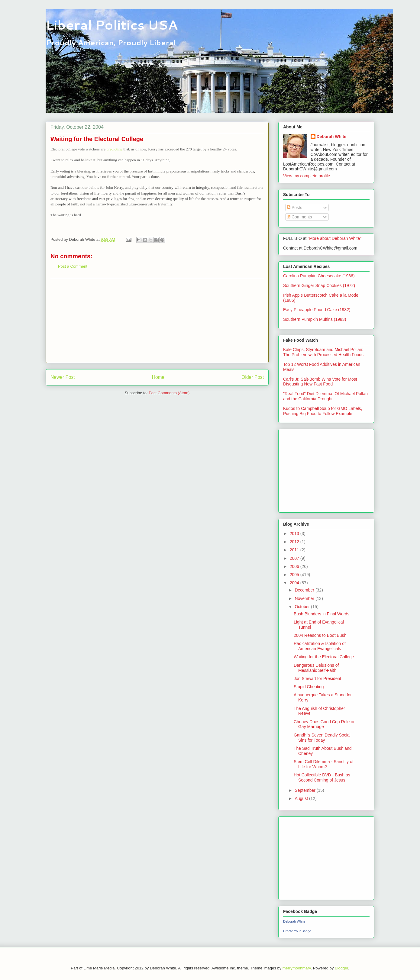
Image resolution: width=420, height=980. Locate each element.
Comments (299, 217)
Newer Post (63, 377)
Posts (294, 208)
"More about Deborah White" (334, 238)
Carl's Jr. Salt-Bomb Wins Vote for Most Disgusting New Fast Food (320, 382)
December (305, 590)
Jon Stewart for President (317, 679)
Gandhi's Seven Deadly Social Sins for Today (322, 738)
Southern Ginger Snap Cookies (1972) (319, 285)
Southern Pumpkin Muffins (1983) (315, 319)
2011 (295, 550)
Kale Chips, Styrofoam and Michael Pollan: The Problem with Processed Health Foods (323, 352)
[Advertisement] (157, 321)
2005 (295, 575)
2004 (295, 583)
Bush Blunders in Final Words (321, 614)
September (305, 790)
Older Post (253, 377)
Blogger (341, 968)
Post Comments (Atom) (169, 393)
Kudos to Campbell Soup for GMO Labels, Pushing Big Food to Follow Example (323, 411)
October (303, 607)
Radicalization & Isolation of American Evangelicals (320, 646)
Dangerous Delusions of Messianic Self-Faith (316, 668)
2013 (295, 534)
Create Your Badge (297, 931)
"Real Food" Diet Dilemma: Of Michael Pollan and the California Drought (325, 396)
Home (158, 377)
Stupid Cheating (309, 687)
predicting (115, 149)
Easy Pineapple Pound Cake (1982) (317, 310)
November (305, 598)
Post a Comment (73, 266)
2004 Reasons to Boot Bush (320, 635)
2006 (295, 566)
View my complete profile (307, 176)
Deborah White (332, 137)
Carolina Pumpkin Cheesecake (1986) (319, 276)
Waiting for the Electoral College (324, 657)
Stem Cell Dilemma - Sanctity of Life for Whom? (324, 764)
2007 (295, 558)
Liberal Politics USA (112, 25)
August (302, 798)
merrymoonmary (297, 968)
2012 (295, 542)
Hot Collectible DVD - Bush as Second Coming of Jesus (322, 777)
